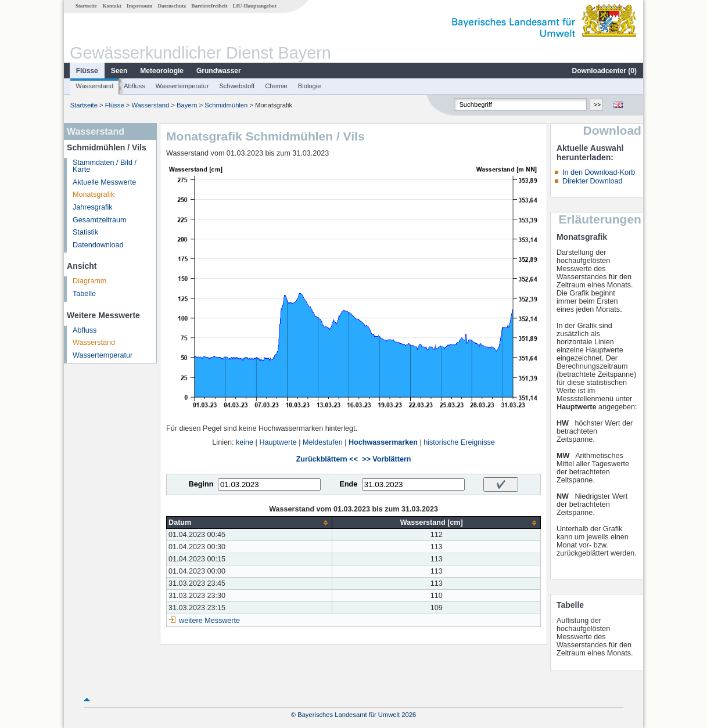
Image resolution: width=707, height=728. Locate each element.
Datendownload (98, 245)
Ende (348, 484)
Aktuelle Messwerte (104, 182)
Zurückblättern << (327, 459)
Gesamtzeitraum (99, 220)
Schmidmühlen (226, 105)
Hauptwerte (278, 442)
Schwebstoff (237, 86)
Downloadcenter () (604, 71)
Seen (119, 71)
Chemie (276, 86)
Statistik (85, 232)
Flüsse (87, 71)
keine (245, 442)
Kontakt (112, 6)
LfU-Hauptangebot (255, 6)
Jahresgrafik (93, 207)
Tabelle (84, 294)
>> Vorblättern (386, 459)
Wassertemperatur (182, 86)
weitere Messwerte (209, 621)
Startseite (86, 6)
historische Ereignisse (459, 442)
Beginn (201, 484)
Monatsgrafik (94, 194)
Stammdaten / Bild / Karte (105, 166)
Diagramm (89, 281)
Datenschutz (172, 6)
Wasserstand (94, 86)
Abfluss (134, 86)
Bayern (187, 105)
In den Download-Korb (599, 172)
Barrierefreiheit (209, 6)
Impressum (139, 6)
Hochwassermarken (383, 442)
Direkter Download (593, 181)
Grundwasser (219, 71)
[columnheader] (250, 523)
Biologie (310, 86)
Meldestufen (323, 442)
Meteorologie (162, 71)
